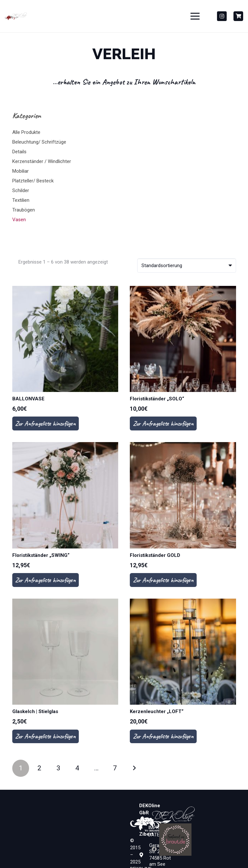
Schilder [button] (21, 190)
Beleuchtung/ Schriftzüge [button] (39, 142)
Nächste (134, 768)
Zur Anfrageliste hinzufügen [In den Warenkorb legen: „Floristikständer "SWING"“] (45, 580)
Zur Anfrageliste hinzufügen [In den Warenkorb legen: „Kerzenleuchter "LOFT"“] (163, 736)
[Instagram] (222, 16)
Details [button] (19, 152)
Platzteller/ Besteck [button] (33, 181)
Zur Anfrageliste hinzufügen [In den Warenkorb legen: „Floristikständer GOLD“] (163, 580)
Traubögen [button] (24, 210)
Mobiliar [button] (21, 171)
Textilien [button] (21, 200)
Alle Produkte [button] (26, 132)
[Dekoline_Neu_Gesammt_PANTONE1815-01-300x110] (16, 16)
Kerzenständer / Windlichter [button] (42, 161)
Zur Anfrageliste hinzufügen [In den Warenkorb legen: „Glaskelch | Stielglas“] (45, 736)
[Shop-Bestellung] (187, 266)
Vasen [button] (19, 220)
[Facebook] (154, 849)
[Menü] (195, 16)
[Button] (238, 16)
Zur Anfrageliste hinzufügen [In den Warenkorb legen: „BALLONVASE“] (45, 423)
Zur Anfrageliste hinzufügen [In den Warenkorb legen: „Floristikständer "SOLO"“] (163, 423)
